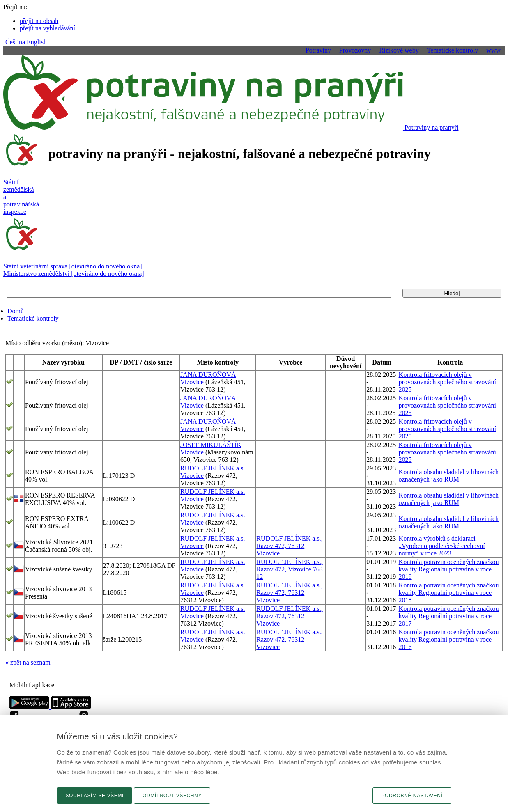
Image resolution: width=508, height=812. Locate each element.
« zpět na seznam (28, 662)
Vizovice (192, 382)
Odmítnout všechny (172, 796)
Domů (16, 311)
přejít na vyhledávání (47, 28)
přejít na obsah (39, 21)
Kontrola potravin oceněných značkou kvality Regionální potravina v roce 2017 (449, 616)
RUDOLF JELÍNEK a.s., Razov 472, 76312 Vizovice (289, 546)
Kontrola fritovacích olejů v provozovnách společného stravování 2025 (447, 382)
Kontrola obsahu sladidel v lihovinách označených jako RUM (449, 476)
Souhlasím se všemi (95, 796)
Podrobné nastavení (412, 796)
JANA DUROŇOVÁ (208, 375)
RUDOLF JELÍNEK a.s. (213, 468)
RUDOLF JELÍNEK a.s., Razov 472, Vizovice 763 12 (289, 569)
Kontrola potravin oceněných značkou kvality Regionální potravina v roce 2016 (449, 639)
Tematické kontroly (33, 318)
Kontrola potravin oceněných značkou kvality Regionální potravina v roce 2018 (449, 593)
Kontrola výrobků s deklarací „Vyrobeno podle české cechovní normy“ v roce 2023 (442, 546)
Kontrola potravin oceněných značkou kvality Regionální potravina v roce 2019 (449, 569)
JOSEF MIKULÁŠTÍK (211, 445)
